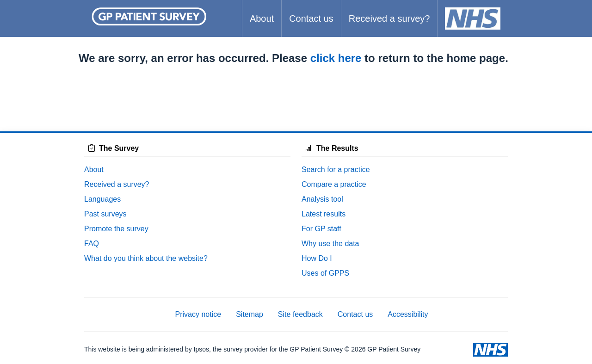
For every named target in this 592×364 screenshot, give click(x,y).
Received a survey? (389, 19)
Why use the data (330, 244)
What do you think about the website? (146, 258)
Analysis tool (322, 199)
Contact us (311, 19)
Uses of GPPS (325, 273)
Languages (102, 199)
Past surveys (105, 214)
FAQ (92, 244)
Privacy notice (198, 314)
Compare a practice (334, 184)
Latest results (324, 214)
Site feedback (300, 314)
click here (336, 58)
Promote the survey (116, 229)
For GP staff (321, 229)
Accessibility (408, 314)
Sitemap (250, 314)
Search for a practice (336, 170)
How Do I (317, 258)
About (262, 19)
